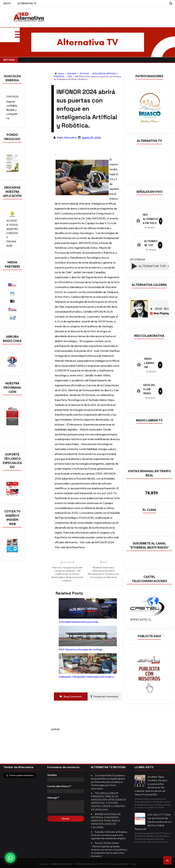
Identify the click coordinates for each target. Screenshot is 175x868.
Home (61, 74)
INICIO (7, 3)
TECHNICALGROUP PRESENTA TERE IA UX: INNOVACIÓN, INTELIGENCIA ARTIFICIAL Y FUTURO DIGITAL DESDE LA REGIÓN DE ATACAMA (109, 796)
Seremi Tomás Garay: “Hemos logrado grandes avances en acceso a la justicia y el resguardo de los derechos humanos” (109, 848)
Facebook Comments (104, 691)
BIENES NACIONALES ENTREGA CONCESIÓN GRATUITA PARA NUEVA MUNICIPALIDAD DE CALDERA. (106, 816)
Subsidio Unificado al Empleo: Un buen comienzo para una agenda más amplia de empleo (108, 832)
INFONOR (85, 74)
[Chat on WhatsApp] (10, 858)
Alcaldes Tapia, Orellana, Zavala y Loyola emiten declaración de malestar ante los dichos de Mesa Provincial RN (152, 781)
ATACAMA (72, 74)
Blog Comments (71, 691)
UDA (70, 76)
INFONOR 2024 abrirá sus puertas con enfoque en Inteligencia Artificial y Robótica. (87, 78)
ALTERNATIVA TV (27, 3)
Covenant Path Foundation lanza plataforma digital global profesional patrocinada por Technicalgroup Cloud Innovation (109, 777)
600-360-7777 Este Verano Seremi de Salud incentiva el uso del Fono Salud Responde (153, 817)
